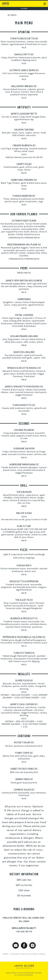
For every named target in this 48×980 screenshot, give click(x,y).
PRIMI (24, 268)
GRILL (24, 485)
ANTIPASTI (24, 107)
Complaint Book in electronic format (28, 954)
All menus (9, 15)
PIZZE (24, 550)
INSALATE (24, 674)
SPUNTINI (24, 32)
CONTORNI (24, 736)
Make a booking (24, 909)
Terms (5, 954)
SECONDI (24, 423)
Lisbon (24, 8)
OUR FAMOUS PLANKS (24, 214)
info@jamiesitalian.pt (24, 928)
